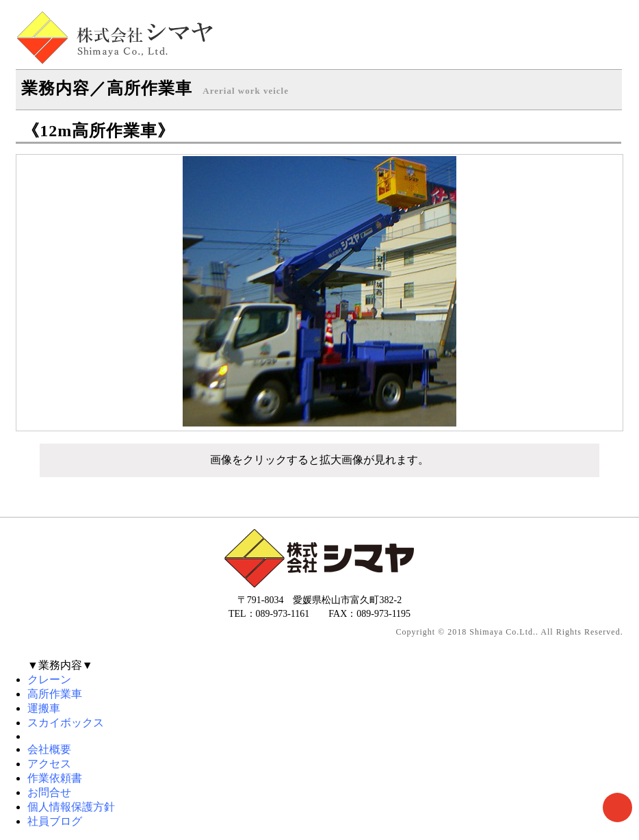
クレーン (49, 679)
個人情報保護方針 (71, 807)
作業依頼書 (55, 778)
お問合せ (49, 792)
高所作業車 (55, 694)
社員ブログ (55, 821)
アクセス (49, 764)
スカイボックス (66, 723)
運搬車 (44, 708)
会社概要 (49, 749)
